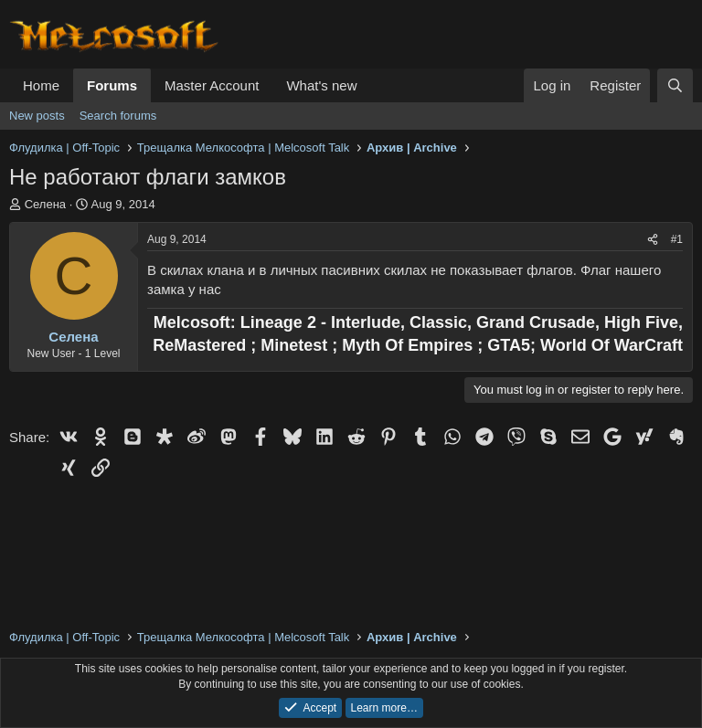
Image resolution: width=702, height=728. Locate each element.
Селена (45, 204)
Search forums (118, 116)
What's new (321, 85)
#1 (677, 239)
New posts (37, 116)
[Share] (653, 240)
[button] (371, 85)
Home (41, 85)
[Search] (675, 85)
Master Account (212, 85)
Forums (112, 85)
